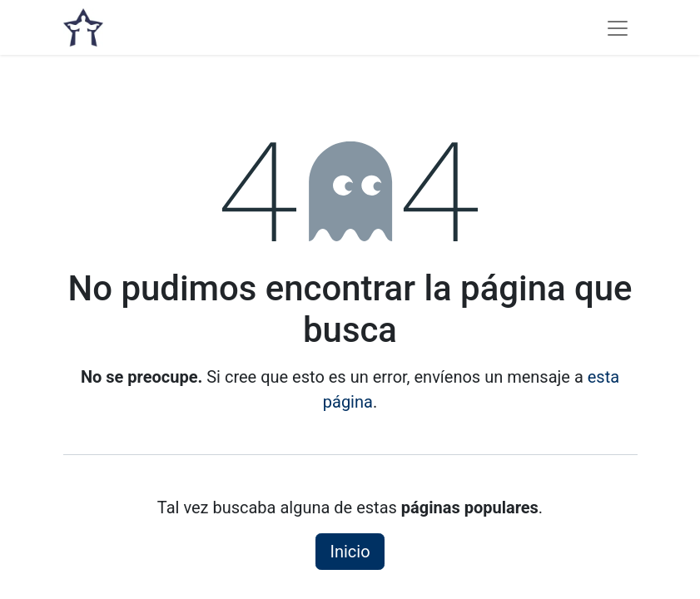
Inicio (350, 552)
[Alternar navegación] (618, 27)
